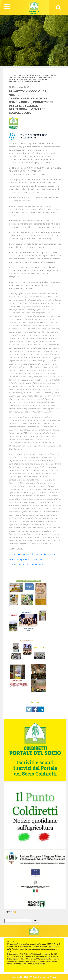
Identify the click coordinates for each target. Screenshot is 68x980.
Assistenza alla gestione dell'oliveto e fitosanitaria (32, 554)
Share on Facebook (35, 709)
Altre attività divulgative (30, 75)
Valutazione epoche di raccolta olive (26, 559)
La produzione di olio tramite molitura (27, 565)
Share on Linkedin (41, 709)
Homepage (13, 75)
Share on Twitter (29, 709)
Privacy (53, 977)
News (45, 75)
